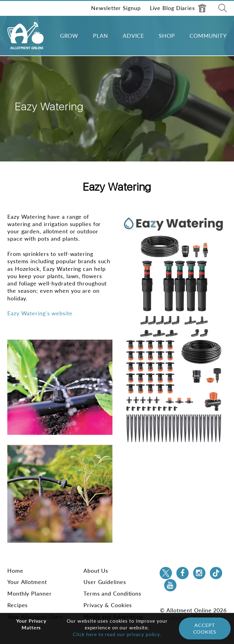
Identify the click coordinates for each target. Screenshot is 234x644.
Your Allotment (27, 582)
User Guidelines (105, 582)
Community (208, 36)
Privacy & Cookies (108, 605)
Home (15, 571)
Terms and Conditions (112, 593)
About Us (96, 571)
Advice (133, 36)
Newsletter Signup (116, 8)
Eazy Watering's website (40, 313)
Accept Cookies (205, 628)
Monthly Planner (30, 593)
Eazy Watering (117, 187)
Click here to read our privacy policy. (117, 634)
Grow (69, 36)
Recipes (18, 605)
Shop (167, 36)
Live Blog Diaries (178, 8)
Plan (101, 36)
